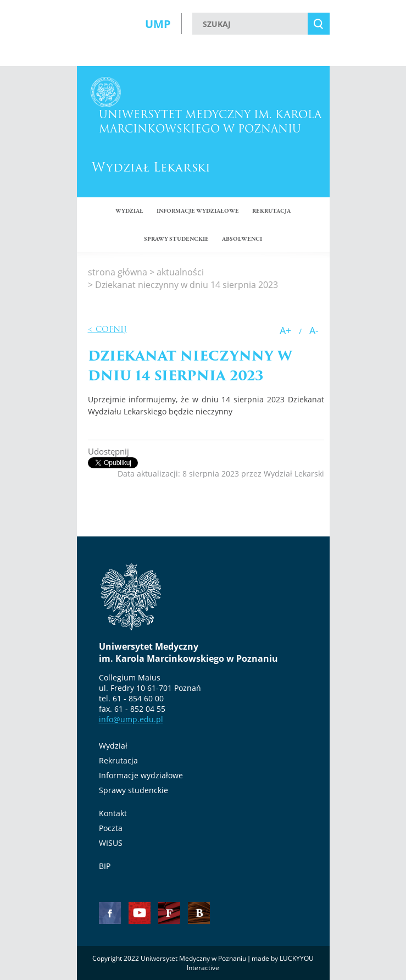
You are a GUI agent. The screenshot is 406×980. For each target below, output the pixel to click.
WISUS (111, 843)
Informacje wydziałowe (198, 211)
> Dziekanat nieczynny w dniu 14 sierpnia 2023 (183, 285)
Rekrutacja (271, 211)
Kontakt (113, 813)
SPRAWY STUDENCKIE (176, 239)
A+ (285, 330)
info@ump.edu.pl (131, 719)
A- (314, 330)
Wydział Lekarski (151, 167)
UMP (158, 24)
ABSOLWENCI (242, 239)
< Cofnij (107, 329)
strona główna (118, 272)
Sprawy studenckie (134, 790)
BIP (105, 866)
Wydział (129, 211)
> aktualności (177, 272)
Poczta (111, 828)
